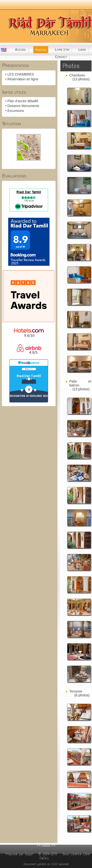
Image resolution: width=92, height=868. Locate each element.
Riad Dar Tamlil (29, 376)
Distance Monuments (23, 106)
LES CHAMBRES (21, 74)
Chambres (77, 75)
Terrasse (76, 691)
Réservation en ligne (23, 79)
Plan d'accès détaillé (23, 101)
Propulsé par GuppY (20, 854)
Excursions (16, 111)
